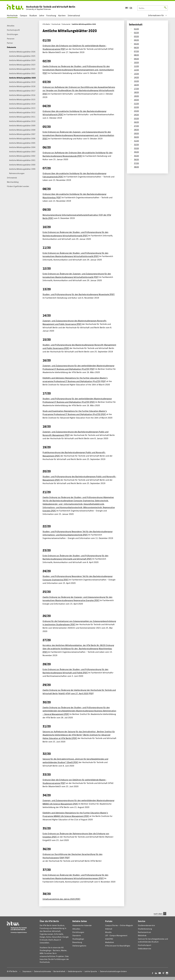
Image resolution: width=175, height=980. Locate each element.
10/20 (136, 62)
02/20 (136, 32)
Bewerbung (77, 942)
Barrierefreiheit (59, 971)
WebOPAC (109, 939)
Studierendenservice (146, 925)
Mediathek (110, 942)
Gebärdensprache (75, 971)
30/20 (136, 137)
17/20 (136, 89)
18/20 (136, 92)
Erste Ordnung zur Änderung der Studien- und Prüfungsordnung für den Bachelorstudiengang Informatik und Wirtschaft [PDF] (75, 557)
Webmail (109, 929)
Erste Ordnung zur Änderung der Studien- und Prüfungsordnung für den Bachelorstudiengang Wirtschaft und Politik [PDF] (75, 671)
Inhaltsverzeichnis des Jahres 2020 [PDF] (61, 899)
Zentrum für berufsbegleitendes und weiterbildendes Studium (153, 940)
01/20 (136, 29)
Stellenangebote (79, 946)
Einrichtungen (78, 932)
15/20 (136, 81)
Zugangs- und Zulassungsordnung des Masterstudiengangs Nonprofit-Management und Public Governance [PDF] (75, 322)
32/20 (136, 144)
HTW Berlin (46, 24)
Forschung (51, 15)
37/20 (136, 163)
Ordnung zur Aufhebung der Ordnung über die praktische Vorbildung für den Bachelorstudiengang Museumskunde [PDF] (78, 154)
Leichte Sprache (91, 971)
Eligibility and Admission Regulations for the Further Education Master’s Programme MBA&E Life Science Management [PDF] (75, 814)
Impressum (27, 971)
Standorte (77, 935)
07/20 (136, 51)
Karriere (62, 15)
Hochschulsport (145, 945)
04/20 (136, 40)
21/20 (136, 103)
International (74, 15)
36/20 (136, 159)
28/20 (136, 129)
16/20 (136, 85)
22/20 (136, 107)
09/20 (136, 59)
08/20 (136, 55)
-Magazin (119, 925)
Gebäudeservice (144, 949)
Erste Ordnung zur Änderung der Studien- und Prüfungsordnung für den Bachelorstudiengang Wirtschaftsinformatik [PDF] (75, 234)
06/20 (136, 47)
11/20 (136, 66)
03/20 (136, 36)
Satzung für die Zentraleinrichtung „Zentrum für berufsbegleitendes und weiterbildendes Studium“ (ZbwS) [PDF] (75, 760)
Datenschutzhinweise (43, 971)
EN (131, 8)
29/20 (136, 133)
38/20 (136, 167)
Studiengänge (78, 939)
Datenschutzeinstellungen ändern (113, 971)
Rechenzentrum (144, 932)
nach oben (160, 914)
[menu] (158, 15)
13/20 (136, 74)
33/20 (136, 148)
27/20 (136, 126)
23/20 (136, 111)
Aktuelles (76, 929)
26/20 (136, 122)
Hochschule (12, 15)
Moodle (108, 932)
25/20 (136, 118)
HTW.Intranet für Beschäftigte (118, 946)
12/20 (136, 70)
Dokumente (66, 24)
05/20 (136, 44)
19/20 (136, 96)
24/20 (136, 115)
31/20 (136, 141)
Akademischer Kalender (82, 925)
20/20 (136, 100)
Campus (24, 15)
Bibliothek (142, 935)
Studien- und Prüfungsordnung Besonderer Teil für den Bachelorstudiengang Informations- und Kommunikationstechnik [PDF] (78, 533)
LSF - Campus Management (116, 935)
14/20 (136, 77)
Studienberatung (145, 929)
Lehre (42, 15)
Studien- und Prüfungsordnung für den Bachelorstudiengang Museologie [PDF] (79, 294)
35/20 (136, 156)
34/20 (136, 152)
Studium (33, 15)
